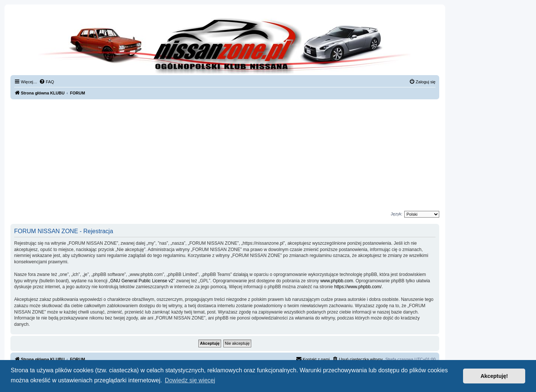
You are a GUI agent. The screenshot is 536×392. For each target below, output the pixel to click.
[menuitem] (47, 82)
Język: (397, 214)
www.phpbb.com (336, 281)
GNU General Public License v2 (142, 281)
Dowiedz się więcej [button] (190, 380)
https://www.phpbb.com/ (358, 287)
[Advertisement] (225, 155)
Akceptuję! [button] (494, 376)
